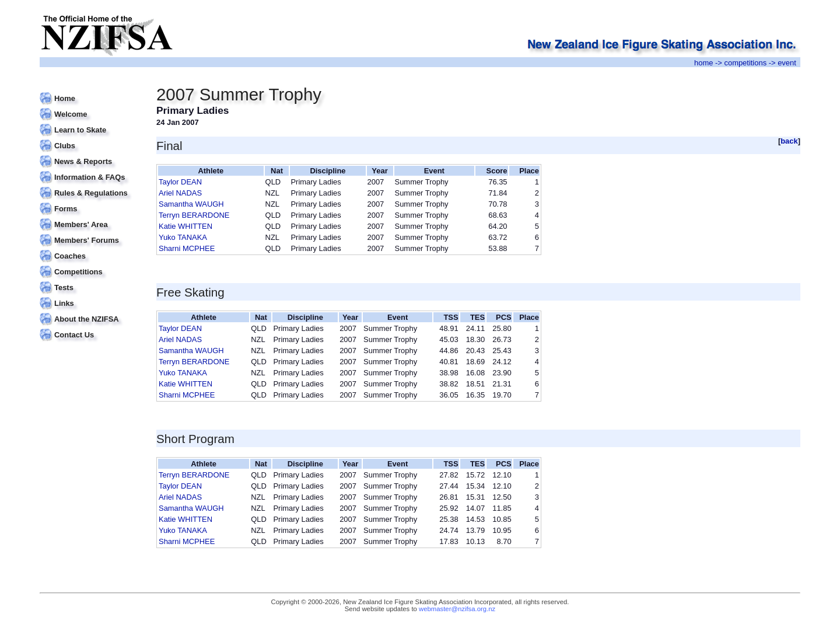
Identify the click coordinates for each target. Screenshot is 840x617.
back (789, 141)
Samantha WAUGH (191, 204)
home (703, 63)
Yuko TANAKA (183, 237)
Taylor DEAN (180, 182)
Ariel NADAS (180, 193)
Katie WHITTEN (185, 226)
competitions (745, 63)
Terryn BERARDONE (194, 215)
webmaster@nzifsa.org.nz (457, 609)
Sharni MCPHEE (187, 248)
